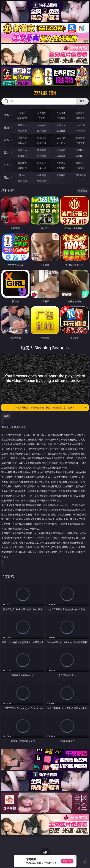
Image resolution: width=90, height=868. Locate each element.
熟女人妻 (22, 131)
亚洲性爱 (22, 138)
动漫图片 (80, 150)
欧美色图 (61, 150)
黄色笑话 (61, 168)
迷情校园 (22, 168)
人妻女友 (61, 163)
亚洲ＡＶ (22, 125)
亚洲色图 (42, 150)
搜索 (82, 101)
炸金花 (42, 118)
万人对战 (61, 113)
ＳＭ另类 (80, 131)
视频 (6, 128)
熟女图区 (61, 156)
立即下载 (67, 861)
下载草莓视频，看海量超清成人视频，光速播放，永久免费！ (51, 408)
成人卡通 (61, 138)
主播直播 (61, 131)
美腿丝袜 (22, 156)
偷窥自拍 (22, 150)
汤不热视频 (80, 175)
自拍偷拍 (42, 125)
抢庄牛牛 (80, 118)
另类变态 (80, 143)
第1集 (6, 416)
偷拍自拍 (42, 138)
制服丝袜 (22, 143)
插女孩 (22, 175)
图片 (6, 153)
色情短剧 (42, 181)
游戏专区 (80, 113)
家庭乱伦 (42, 163)
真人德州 (42, 113)
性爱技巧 (80, 168)
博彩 (6, 115)
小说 (6, 165)
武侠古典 (80, 163)
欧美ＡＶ (61, 125)
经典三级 (42, 143)
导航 (6, 178)
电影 (6, 140)
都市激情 (22, 163)
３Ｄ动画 (80, 125)
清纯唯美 (42, 156)
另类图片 (80, 156)
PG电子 (22, 113)
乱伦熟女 (61, 143)
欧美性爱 (80, 138)
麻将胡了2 (22, 118)
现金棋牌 (61, 118)
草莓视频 (61, 175)
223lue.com (45, 93)
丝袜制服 (42, 131)
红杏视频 (22, 181)
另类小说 (42, 168)
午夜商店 (42, 175)
